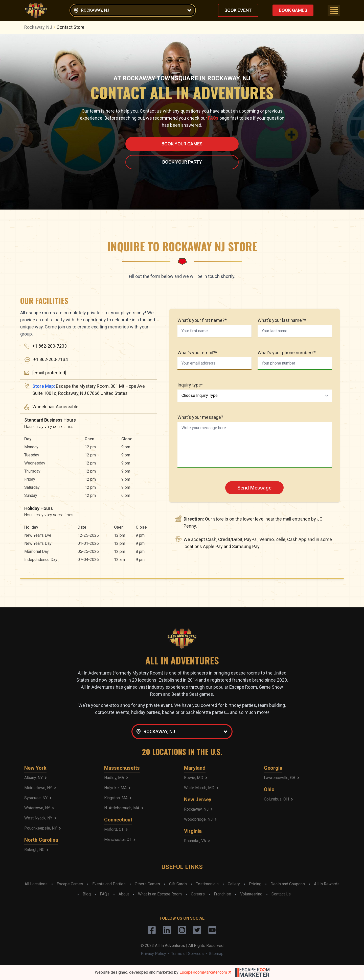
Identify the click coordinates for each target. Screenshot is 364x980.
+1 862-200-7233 (50, 346)
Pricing (255, 884)
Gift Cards (178, 884)
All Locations (36, 884)
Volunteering (251, 894)
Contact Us (281, 894)
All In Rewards (327, 884)
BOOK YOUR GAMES (182, 144)
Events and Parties (109, 884)
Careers (198, 894)
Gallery (234, 884)
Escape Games (70, 884)
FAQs (213, 118)
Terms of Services (187, 954)
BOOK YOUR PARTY (182, 162)
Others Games (147, 884)
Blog (87, 894)
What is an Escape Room (160, 894)
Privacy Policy (153, 954)
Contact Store (71, 27)
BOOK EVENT (238, 10)
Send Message (254, 488)
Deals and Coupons (288, 884)
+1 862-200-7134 (51, 359)
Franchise (222, 894)
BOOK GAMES (293, 10)
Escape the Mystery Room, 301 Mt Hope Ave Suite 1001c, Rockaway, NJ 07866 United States (89, 390)
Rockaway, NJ (40, 27)
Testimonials (207, 884)
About (124, 894)
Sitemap (216, 954)
